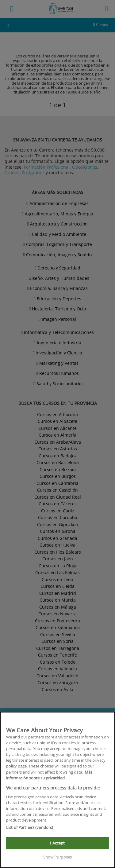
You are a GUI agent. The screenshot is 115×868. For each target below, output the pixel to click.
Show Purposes (58, 857)
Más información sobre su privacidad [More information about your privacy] (49, 775)
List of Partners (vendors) (30, 827)
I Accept (57, 843)
